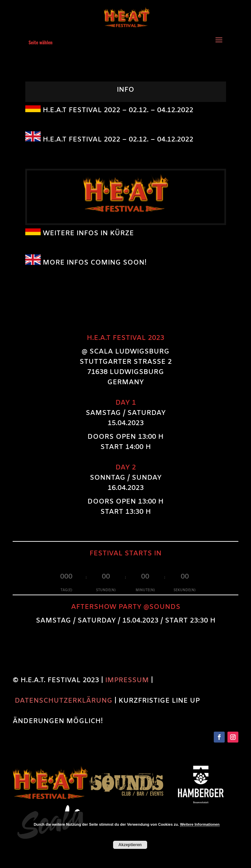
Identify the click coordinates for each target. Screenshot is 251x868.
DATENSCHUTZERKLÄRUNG (64, 701)
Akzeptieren (130, 845)
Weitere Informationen (200, 824)
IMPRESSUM (127, 680)
